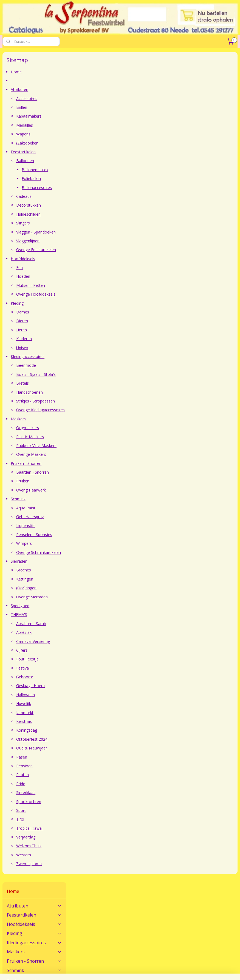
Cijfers (90, 650)
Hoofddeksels (91, 259)
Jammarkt (93, 713)
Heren (90, 330)
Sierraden (88, 561)
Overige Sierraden (101, 597)
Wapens (92, 134)
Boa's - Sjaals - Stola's (105, 374)
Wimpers (93, 543)
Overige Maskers (100, 455)
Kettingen (93, 579)
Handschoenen (98, 392)
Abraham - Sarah (100, 624)
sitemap (163, 961)
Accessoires (95, 98)
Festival (91, 668)
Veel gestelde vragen (101, 906)
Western (92, 855)
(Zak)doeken (96, 143)
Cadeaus (92, 196)
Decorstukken (97, 205)
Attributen (88, 90)
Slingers (92, 223)
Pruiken (91, 481)
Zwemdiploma (98, 864)
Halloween (94, 695)
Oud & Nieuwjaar (100, 748)
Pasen (90, 757)
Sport (90, 810)
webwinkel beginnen (196, 961)
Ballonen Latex (104, 170)
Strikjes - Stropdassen (104, 401)
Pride (89, 784)
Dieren (91, 321)
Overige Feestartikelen (105, 250)
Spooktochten (97, 802)
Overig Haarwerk (100, 490)
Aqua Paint (94, 508)
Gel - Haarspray (98, 517)
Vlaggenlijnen (96, 241)
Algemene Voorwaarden (104, 932)
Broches (92, 570)
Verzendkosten (176, 906)
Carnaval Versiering (102, 641)
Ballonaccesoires (105, 188)
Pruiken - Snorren (95, 463)
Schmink (87, 499)
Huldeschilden (97, 214)
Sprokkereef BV (96, 938)
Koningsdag (95, 730)
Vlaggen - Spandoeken (105, 232)
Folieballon (100, 178)
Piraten (91, 775)
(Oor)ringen (95, 588)
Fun (88, 267)
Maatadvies (93, 900)
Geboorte (93, 677)
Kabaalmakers (97, 116)
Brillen (90, 107)
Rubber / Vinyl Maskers (105, 445)
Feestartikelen (92, 152)
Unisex (91, 348)
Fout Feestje (96, 659)
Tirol (89, 819)
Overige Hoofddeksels (104, 294)
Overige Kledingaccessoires (109, 410)
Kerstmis (93, 721)
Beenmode (95, 366)
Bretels (91, 383)
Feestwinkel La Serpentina (26, 932)
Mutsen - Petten (99, 285)
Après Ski (93, 632)
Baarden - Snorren (101, 472)
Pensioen (93, 766)
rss (175, 961)
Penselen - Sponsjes (103, 535)
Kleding (86, 303)
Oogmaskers (96, 428)
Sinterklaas (94, 792)
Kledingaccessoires (96, 356)
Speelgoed (89, 606)
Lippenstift (94, 526)
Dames (91, 312)
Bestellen (171, 900)
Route (8, 906)
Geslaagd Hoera (99, 686)
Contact (9, 900)
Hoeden (92, 277)
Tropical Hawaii (98, 828)
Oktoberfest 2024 (100, 739)
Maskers (87, 419)
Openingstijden (16, 938)
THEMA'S (87, 615)
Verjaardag (94, 837)
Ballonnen (94, 161)
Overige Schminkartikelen (107, 552)
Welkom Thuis (97, 846)
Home (85, 72)
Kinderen (93, 339)
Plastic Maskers (99, 437)
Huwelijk (92, 703)
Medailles (93, 125)
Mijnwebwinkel (120, 970)
